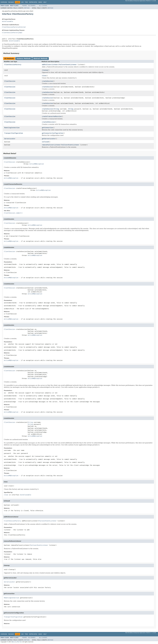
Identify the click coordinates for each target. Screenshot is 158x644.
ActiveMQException (37, 164)
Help (45, 2)
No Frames (32, 6)
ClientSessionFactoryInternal (14, 27)
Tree (26, 2)
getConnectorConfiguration (53, 133)
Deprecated (33, 2)
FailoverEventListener (68, 65)
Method (27, 8)
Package (11, 2)
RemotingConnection (12, 128)
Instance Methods (24, 59)
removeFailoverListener (51, 145)
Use (22, 2)
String (56, 109)
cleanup (45, 70)
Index (40, 2)
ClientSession (10, 81)
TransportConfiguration (14, 133)
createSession (47, 81)
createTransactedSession (52, 116)
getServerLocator (49, 139)
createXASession (48, 122)
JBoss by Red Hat (17, 642)
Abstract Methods (41, 59)
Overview (4, 2)
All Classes (43, 6)
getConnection (47, 128)
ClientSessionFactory (13, 65)
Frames (25, 6)
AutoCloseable (8, 21)
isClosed (45, 142)
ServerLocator (10, 139)
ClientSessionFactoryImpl (12, 33)
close (44, 76)
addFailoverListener (50, 65)
